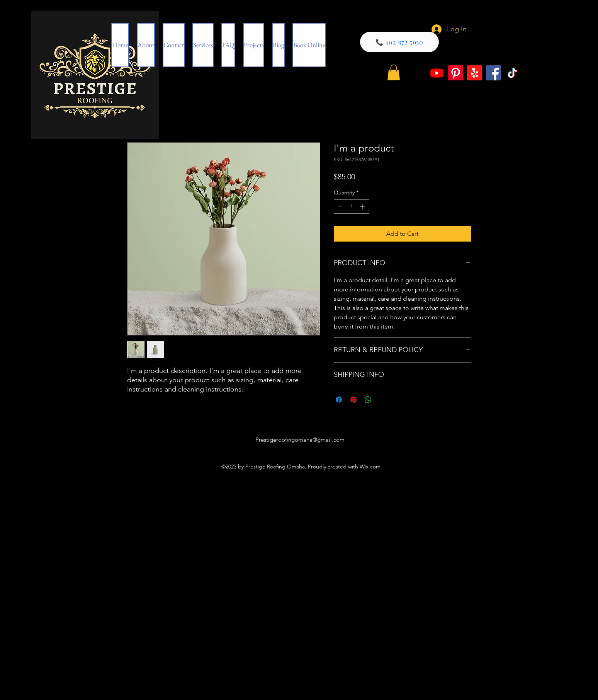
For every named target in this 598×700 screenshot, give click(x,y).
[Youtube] (437, 73)
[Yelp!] (475, 73)
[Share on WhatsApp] (368, 400)
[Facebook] (494, 73)
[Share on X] (383, 400)
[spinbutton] (352, 207)
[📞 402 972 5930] (399, 42)
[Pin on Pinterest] (353, 400)
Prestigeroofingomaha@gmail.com (300, 440)
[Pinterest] (456, 73)
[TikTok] (512, 73)
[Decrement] (340, 207)
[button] (394, 72)
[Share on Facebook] (339, 400)
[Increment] (363, 207)
